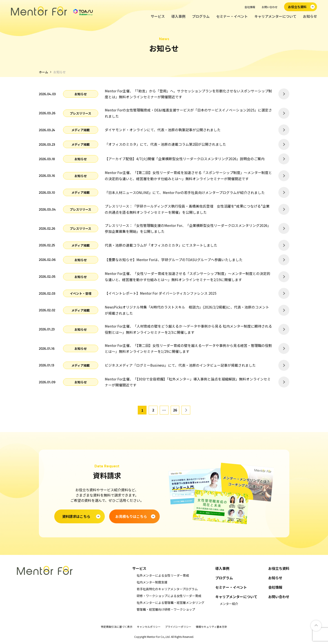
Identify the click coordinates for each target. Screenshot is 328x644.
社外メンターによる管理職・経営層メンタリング (170, 604)
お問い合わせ (270, 7)
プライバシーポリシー (178, 628)
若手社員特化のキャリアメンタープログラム (167, 590)
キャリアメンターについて (275, 16)
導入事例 (178, 16)
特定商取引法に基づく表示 (117, 628)
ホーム (43, 72)
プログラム (201, 16)
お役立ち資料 (279, 570)
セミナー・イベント (232, 16)
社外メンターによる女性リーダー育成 (163, 577)
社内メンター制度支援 (152, 584)
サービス (158, 16)
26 (175, 412)
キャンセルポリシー (149, 628)
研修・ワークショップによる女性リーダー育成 (169, 597)
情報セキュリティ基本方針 (211, 628)
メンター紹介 (229, 605)
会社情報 (250, 7)
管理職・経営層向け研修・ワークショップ (166, 611)
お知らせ (310, 16)
